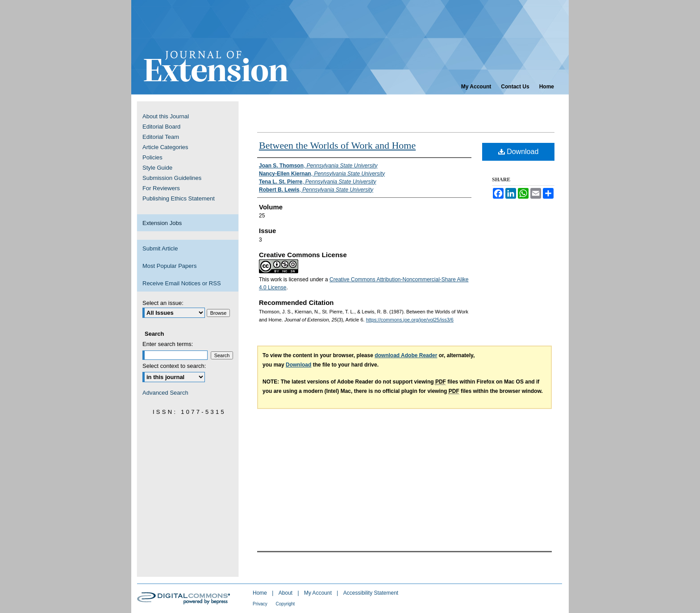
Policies (152, 157)
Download (519, 152)
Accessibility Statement (371, 593)
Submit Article (160, 248)
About (286, 593)
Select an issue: (163, 303)
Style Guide (157, 168)
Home (260, 593)
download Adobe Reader (406, 355)
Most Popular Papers (169, 266)
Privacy (261, 604)
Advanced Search (165, 393)
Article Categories (165, 147)
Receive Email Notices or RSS (182, 283)
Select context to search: (174, 366)
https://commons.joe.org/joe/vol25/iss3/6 (410, 320)
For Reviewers (161, 188)
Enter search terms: (168, 344)
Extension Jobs (162, 223)
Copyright (285, 604)
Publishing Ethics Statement (179, 198)
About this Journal (166, 116)
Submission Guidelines (172, 178)
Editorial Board (161, 127)
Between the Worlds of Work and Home (337, 145)
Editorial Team (161, 137)
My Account (319, 593)
